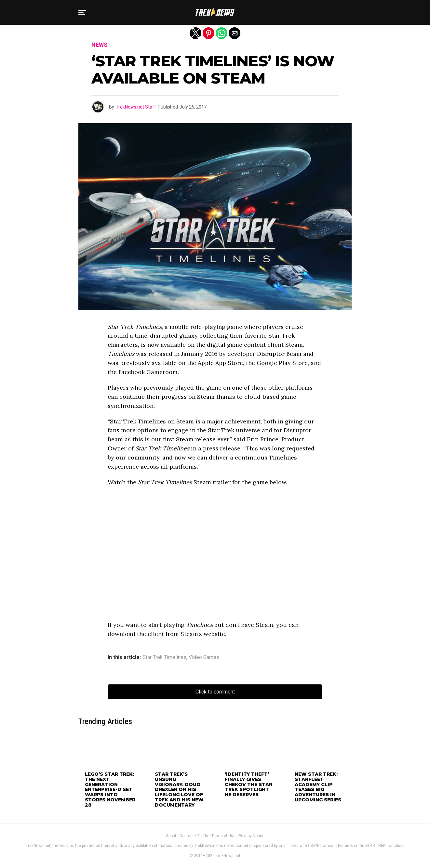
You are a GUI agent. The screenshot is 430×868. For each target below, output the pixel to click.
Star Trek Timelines (164, 657)
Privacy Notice (252, 836)
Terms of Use (223, 836)
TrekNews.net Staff (136, 107)
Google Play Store (282, 363)
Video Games (204, 657)
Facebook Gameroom (148, 372)
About (171, 836)
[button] (82, 12)
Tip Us (203, 836)
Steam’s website (203, 634)
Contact (187, 836)
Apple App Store (220, 363)
